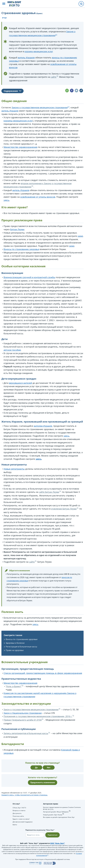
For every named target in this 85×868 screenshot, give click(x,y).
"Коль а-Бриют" (14, 686)
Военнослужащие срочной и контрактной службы (29, 277)
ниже (80, 236)
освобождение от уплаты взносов (38, 197)
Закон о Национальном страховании (23, 713)
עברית (4, 18)
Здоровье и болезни (15, 643)
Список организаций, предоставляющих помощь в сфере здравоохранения (43, 673)
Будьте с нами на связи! (21, 819)
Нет (49, 768)
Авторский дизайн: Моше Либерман (56, 812)
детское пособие (12, 350)
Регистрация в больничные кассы (21, 647)
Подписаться (53, 835)
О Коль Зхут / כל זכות (19, 808)
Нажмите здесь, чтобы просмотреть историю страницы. (25, 795)
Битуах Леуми (17, 229)
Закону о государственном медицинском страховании (40, 107)
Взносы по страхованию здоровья (21, 249)
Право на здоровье (15, 650)
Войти (15, 825)
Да (36, 768)
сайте (54, 77)
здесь (6, 200)
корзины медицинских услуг (18, 121)
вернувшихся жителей (20, 383)
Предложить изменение (43, 782)
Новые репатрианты (14, 469)
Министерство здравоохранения (20, 147)
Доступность (17, 813)
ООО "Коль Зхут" (58, 843)
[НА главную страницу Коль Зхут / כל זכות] (16, 4)
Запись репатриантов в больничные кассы (26, 733)
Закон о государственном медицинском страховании (31, 709)
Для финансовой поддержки (23, 822)
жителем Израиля (43, 426)
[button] (4, 4)
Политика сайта (18, 816)
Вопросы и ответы (19, 810)
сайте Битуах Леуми (49, 492)
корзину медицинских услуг (39, 51)
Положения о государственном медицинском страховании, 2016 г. (38, 716)
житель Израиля (26, 58)
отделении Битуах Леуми (64, 509)
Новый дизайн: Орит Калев (53, 815)
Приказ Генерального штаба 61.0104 (23, 720)
